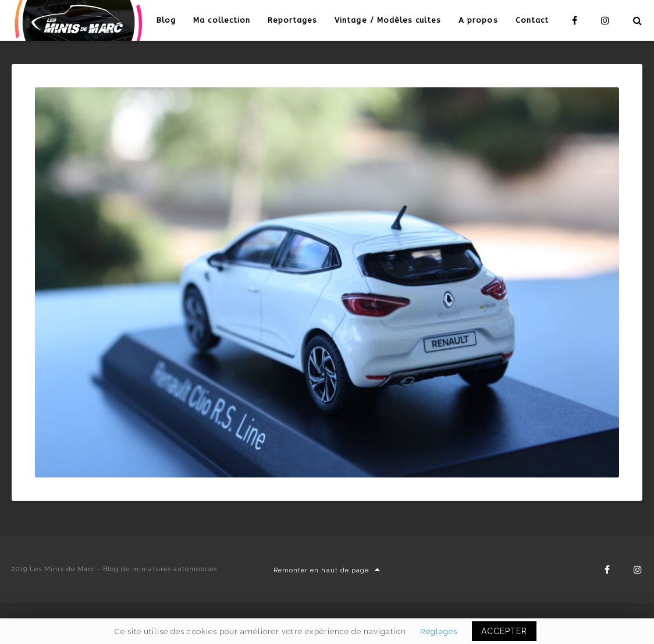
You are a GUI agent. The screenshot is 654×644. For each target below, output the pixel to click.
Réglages (439, 631)
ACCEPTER (504, 631)
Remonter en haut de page (327, 570)
